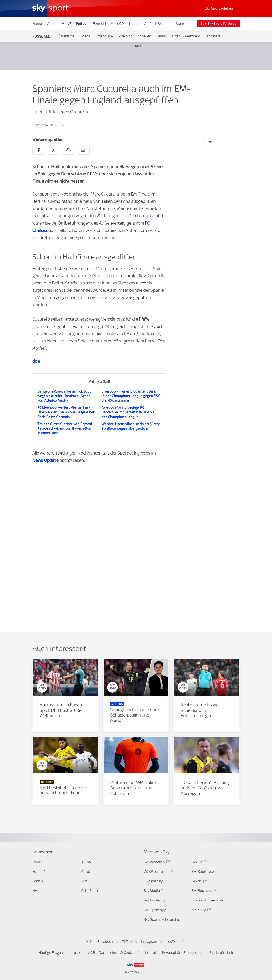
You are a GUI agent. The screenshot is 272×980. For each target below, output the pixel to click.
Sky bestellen (156, 863)
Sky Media (154, 891)
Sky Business (204, 891)
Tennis (134, 24)
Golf (147, 24)
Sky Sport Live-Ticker (208, 900)
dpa (36, 361)
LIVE (68, 24)
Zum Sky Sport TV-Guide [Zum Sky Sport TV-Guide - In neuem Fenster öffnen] (218, 24)
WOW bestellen (158, 872)
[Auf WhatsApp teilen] (68, 150)
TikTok (129, 942)
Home (37, 24)
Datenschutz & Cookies (119, 953)
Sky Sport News (204, 872)
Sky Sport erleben (219, 8)
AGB (92, 953)
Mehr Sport (89, 891)
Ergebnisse (104, 36)
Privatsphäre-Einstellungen (184, 953)
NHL (36, 891)
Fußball (82, 24)
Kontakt (152, 953)
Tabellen (144, 36)
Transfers (213, 36)
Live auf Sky (155, 882)
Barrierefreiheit (221, 953)
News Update (45, 460)
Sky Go (199, 863)
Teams (162, 36)
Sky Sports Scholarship (162, 919)
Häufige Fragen (51, 953)
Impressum (76, 953)
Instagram (151, 942)
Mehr (182, 24)
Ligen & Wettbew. (186, 36)
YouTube (175, 942)
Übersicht (67, 36)
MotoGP (117, 24)
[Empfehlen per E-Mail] (83, 150)
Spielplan (125, 36)
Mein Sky (200, 911)
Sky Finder (154, 901)
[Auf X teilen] (54, 150)
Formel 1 (99, 24)
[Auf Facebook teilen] (39, 150)
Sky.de (198, 882)
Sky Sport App (155, 910)
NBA (159, 24)
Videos (52, 24)
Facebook (107, 942)
